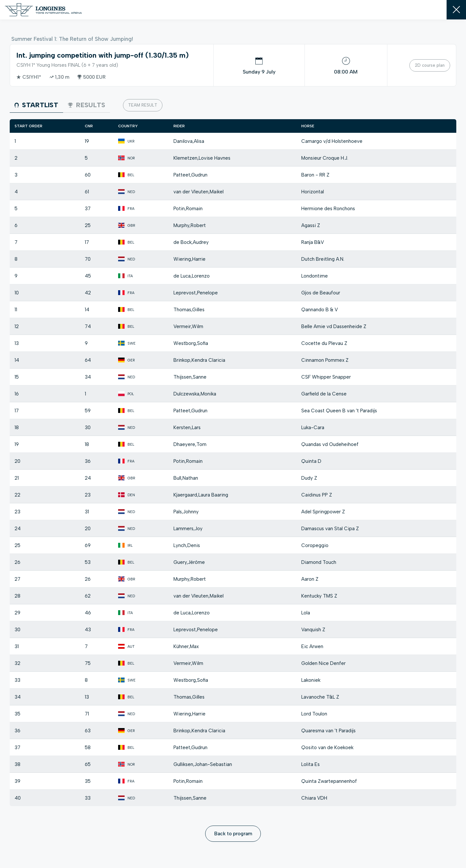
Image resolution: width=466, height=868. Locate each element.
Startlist (36, 105)
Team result (143, 105)
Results (87, 105)
